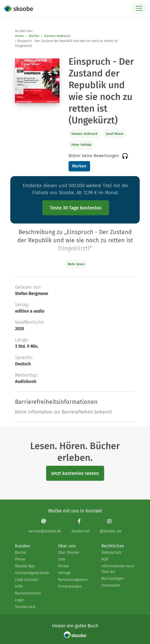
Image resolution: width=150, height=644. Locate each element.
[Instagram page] (111, 526)
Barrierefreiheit (28, 593)
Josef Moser (115, 134)
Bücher (34, 36)
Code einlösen (27, 580)
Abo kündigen (113, 578)
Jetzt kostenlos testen (75, 473)
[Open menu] (139, 8)
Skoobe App (25, 566)
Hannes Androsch (57, 36)
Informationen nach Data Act (118, 569)
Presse (64, 566)
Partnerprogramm (73, 580)
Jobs (62, 559)
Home (19, 36)
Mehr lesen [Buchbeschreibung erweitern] (76, 264)
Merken (79, 166)
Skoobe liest (25, 607)
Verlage (64, 573)
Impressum (111, 585)
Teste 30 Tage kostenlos (76, 208)
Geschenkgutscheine (32, 573)
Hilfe (19, 586)
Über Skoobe (69, 552)
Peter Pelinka (81, 145)
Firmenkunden (70, 586)
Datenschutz (112, 552)
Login (19, 600)
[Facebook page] (80, 526)
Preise (20, 559)
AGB (105, 559)
